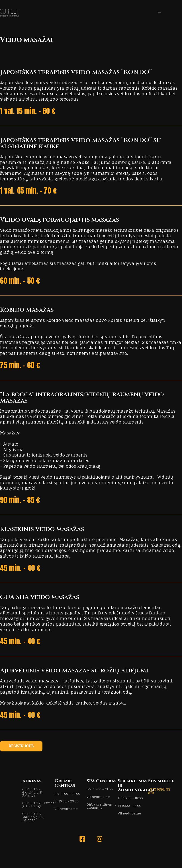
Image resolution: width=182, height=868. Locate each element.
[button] (159, 13)
